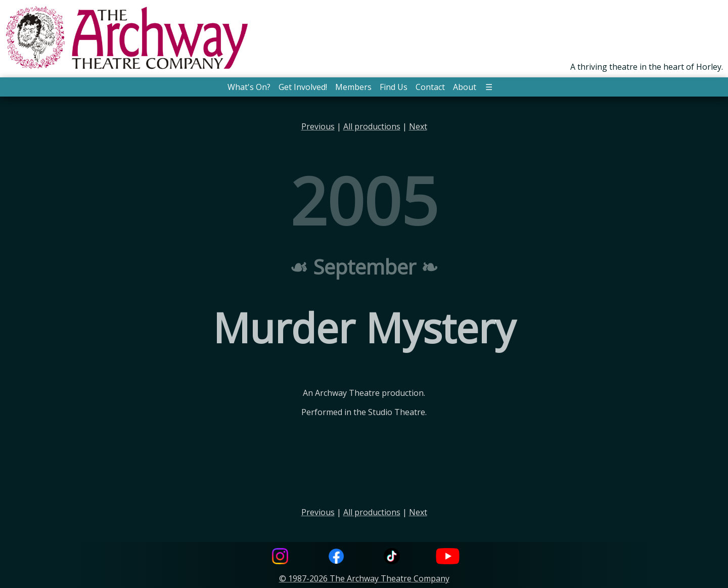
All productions (372, 126)
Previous (318, 126)
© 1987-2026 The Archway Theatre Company (364, 578)
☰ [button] (489, 87)
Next (418, 126)
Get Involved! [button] (303, 87)
